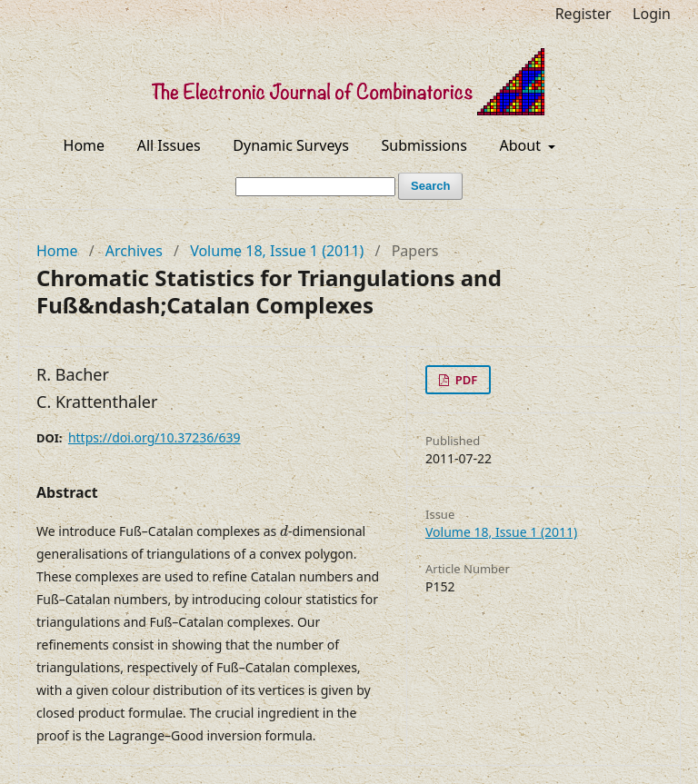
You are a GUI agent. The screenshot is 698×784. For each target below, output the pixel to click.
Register (583, 14)
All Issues (169, 145)
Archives (134, 251)
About (523, 145)
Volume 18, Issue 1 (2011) (277, 251)
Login (652, 14)
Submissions (424, 145)
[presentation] (284, 531)
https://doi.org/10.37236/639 (155, 437)
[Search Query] (315, 187)
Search (430, 186)
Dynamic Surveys (291, 145)
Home (85, 145)
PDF (464, 380)
